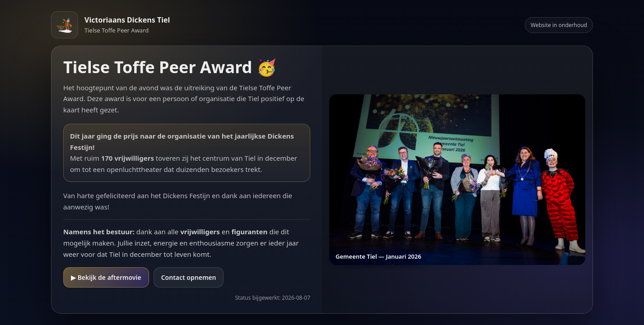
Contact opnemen (189, 277)
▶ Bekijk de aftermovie (106, 277)
